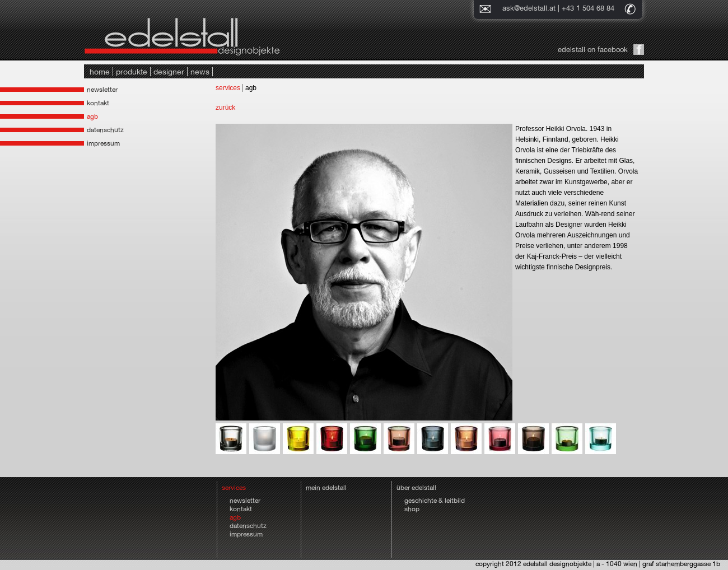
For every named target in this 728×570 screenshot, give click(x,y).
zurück (225, 108)
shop (412, 509)
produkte (132, 72)
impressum (103, 143)
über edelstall (416, 488)
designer (169, 72)
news (200, 72)
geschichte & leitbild (435, 501)
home (100, 72)
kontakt (98, 103)
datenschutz (105, 130)
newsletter (102, 90)
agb (92, 116)
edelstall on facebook (593, 50)
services (228, 88)
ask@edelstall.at (529, 8)
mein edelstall (326, 488)
